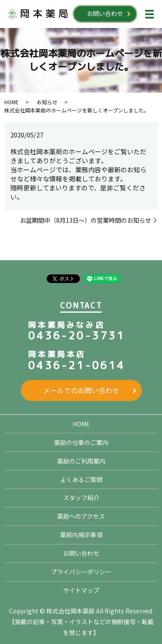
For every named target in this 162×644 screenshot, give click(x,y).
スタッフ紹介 (81, 498)
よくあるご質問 (81, 479)
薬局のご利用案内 (81, 461)
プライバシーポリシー (81, 572)
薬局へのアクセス (81, 516)
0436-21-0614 (76, 365)
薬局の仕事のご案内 (81, 442)
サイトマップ (81, 590)
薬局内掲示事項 (81, 535)
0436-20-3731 (76, 336)
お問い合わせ (105, 13)
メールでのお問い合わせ (81, 390)
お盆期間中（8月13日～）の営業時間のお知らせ (86, 220)
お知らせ (47, 102)
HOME (11, 102)
